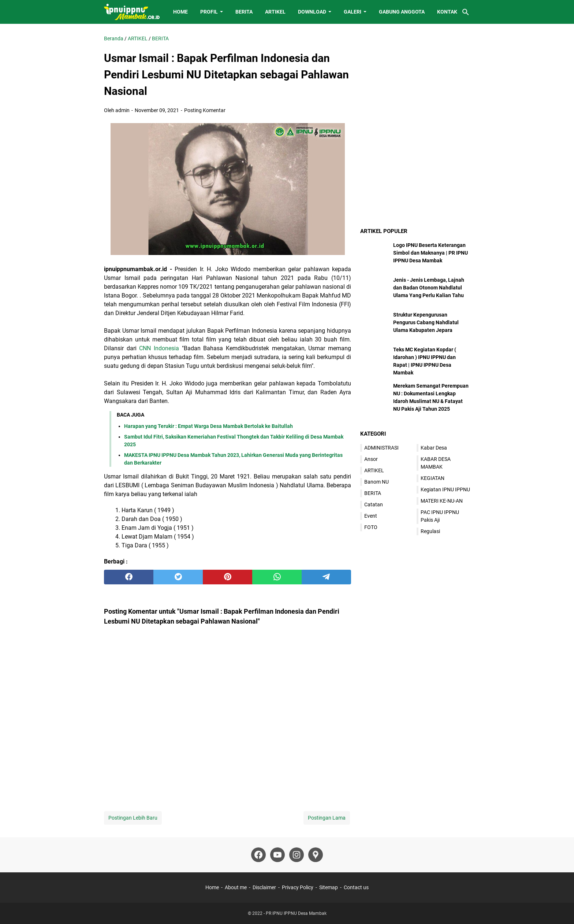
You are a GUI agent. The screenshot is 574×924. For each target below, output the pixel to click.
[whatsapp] (277, 577)
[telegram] (326, 577)
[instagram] (297, 855)
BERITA (244, 12)
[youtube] (277, 855)
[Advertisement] (415, 81)
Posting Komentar (205, 110)
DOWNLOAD (312, 12)
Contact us (356, 887)
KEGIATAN (433, 478)
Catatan (374, 504)
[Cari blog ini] (466, 12)
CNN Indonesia (159, 348)
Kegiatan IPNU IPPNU (445, 489)
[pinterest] (228, 577)
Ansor (371, 459)
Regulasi (430, 531)
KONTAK (447, 12)
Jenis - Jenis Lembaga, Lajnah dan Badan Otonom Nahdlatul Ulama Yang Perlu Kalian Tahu (429, 288)
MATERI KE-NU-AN (442, 501)
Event (371, 516)
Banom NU (377, 482)
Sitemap (329, 887)
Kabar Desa (434, 448)
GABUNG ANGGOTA (402, 12)
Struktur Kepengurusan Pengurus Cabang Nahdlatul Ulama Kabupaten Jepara (426, 322)
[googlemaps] (316, 855)
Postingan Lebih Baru (133, 818)
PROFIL (209, 12)
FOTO (371, 527)
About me (236, 887)
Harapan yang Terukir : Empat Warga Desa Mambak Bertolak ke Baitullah (208, 426)
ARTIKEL (275, 12)
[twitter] (178, 577)
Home (212, 887)
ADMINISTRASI (381, 448)
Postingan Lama (327, 818)
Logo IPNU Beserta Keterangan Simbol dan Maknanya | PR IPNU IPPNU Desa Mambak (430, 253)
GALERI (353, 12)
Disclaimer (264, 887)
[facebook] (129, 577)
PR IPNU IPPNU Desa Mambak (296, 913)
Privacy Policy (298, 887)
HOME (180, 12)
